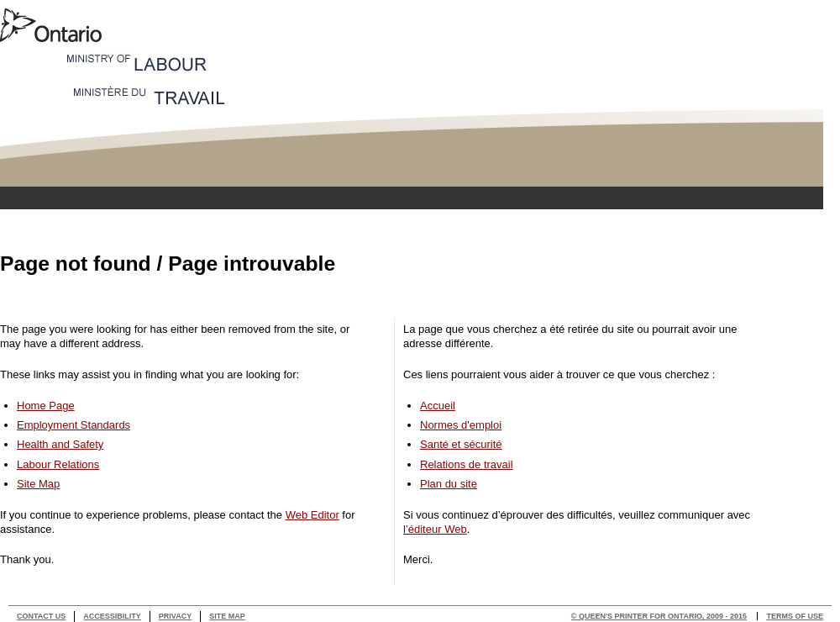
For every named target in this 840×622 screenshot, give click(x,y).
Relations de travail (467, 464)
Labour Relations (58, 464)
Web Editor (312, 515)
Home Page (46, 406)
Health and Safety (60, 444)
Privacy (175, 616)
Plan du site (449, 484)
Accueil (438, 406)
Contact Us (41, 616)
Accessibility (112, 616)
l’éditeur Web (435, 529)
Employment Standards (73, 425)
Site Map (38, 484)
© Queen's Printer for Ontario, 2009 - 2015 (659, 616)
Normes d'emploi (461, 425)
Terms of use (795, 616)
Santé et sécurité (461, 444)
